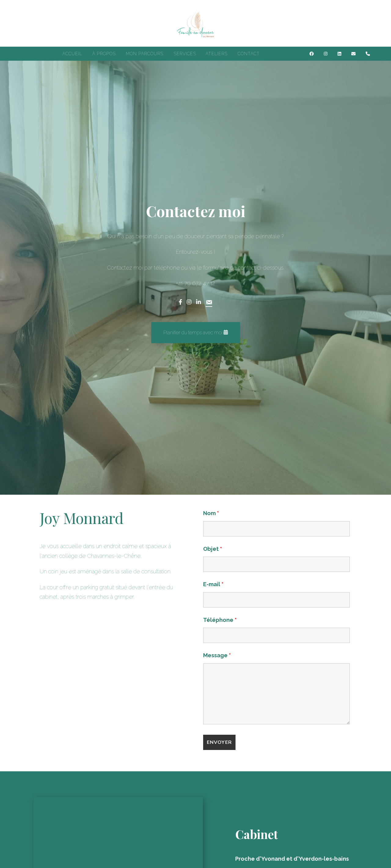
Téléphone (220, 620)
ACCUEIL (72, 54)
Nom (211, 513)
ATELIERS (217, 54)
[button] (196, 333)
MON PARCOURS (145, 54)
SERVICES (185, 54)
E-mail (213, 584)
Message (217, 655)
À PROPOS (104, 54)
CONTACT (249, 54)
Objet (213, 549)
